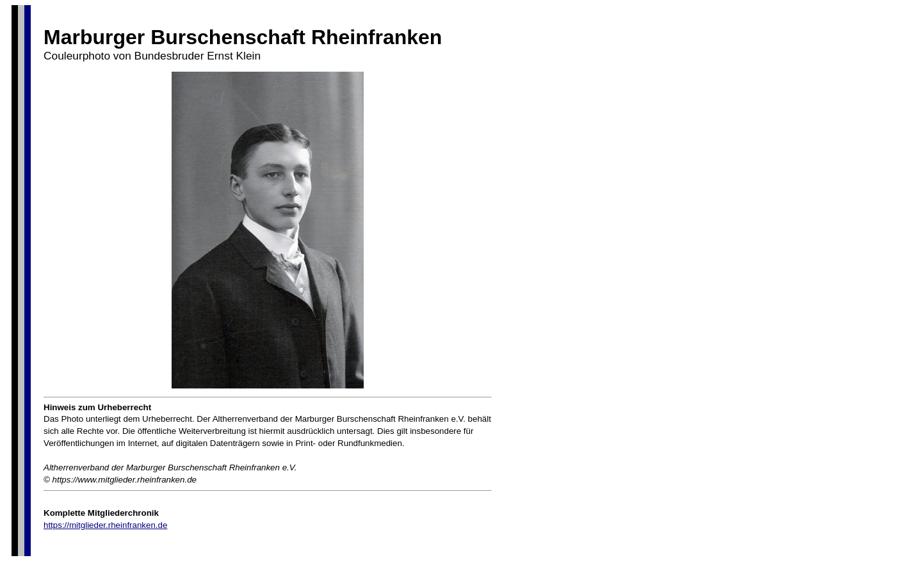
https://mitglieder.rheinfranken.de (105, 525)
